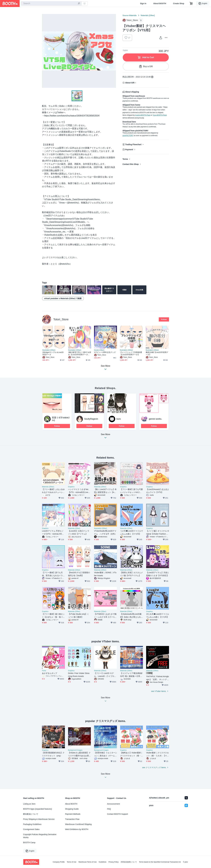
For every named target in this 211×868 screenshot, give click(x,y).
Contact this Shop (131, 164)
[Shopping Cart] (191, 3)
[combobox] (51, 3)
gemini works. (155, 419)
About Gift (130, 83)
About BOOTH (160, 3)
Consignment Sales (31, 829)
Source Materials (130, 15)
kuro (119, 419)
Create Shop (179, 3)
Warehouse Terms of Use (88, 862)
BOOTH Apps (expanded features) (38, 809)
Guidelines (103, 862)
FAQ (109, 809)
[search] (79, 4)
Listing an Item (29, 804)
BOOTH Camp (29, 842)
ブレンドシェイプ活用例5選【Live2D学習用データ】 (131, 353)
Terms (125, 159)
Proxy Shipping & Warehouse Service (39, 819)
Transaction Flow (72, 819)
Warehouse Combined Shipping (78, 824)
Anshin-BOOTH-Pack (143, 115)
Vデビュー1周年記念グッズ (105, 352)
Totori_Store (61, 319)
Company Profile (59, 862)
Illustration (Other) (49, 350)
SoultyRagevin (91, 419)
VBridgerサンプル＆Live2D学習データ (53, 353)
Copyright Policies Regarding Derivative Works (40, 836)
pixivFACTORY (128, 136)
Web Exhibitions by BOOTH (77, 829)
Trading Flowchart (133, 144)
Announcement (113, 804)
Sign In (143, 3)
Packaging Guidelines (32, 824)
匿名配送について (31, 814)
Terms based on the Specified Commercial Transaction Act (160, 862)
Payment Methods (73, 814)
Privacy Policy (114, 862)
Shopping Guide (72, 809)
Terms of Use (72, 862)
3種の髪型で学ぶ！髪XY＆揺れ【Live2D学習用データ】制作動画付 (80, 354)
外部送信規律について (129, 862)
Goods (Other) (99, 350)
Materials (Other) (148, 15)
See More (105, 437)
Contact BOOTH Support (118, 814)
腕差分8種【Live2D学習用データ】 (157, 353)
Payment (129, 150)
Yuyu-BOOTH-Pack (160, 115)
